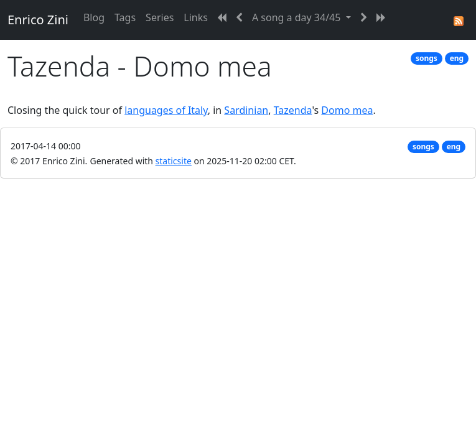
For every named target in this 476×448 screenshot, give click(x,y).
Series (160, 17)
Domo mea (347, 110)
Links (196, 17)
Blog (94, 17)
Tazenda (293, 110)
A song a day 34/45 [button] (298, 17)
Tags (125, 17)
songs (427, 58)
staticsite (174, 161)
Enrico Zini (38, 20)
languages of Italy (166, 110)
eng (457, 58)
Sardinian (246, 110)
